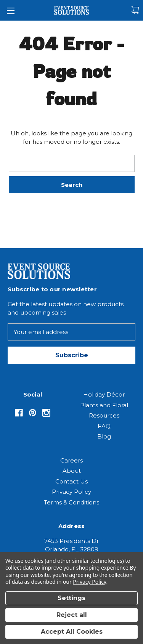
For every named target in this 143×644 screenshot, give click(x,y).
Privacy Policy (71, 492)
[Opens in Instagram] (46, 413)
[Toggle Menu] (10, 10)
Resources (104, 415)
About (72, 471)
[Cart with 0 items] (135, 10)
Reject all (72, 615)
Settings (71, 598)
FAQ (104, 426)
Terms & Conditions (71, 502)
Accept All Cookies (72, 632)
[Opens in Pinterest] (33, 413)
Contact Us (71, 481)
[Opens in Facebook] (19, 413)
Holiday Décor (104, 394)
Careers (71, 460)
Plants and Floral (104, 405)
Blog (104, 436)
